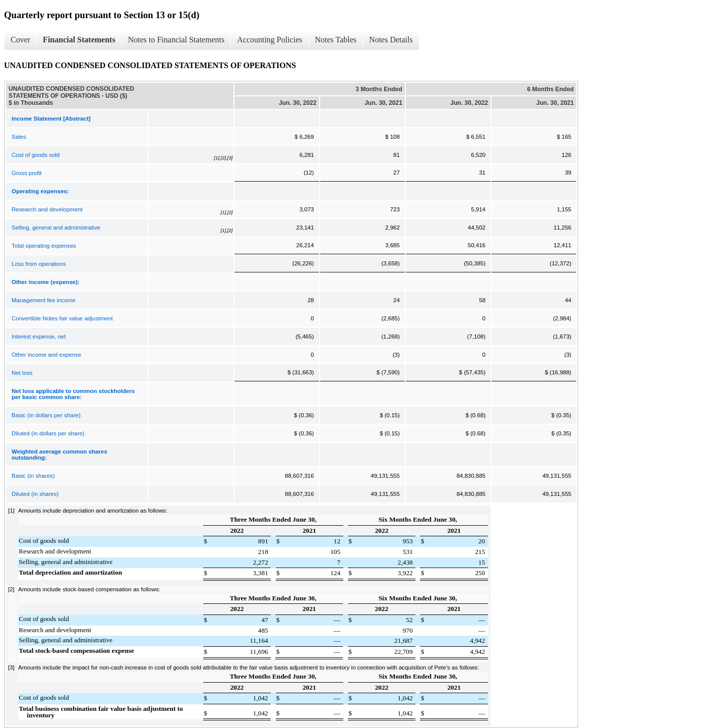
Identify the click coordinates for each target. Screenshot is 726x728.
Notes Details (391, 40)
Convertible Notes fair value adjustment (62, 318)
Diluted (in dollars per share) (48, 433)
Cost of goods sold (36, 155)
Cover (20, 40)
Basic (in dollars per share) (46, 415)
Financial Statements (79, 40)
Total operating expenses (44, 246)
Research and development (47, 209)
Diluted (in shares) (35, 494)
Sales (19, 137)
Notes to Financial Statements (176, 40)
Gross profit (26, 173)
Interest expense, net (39, 337)
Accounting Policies (269, 40)
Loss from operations (39, 264)
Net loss (22, 373)
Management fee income (44, 300)
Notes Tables (336, 40)
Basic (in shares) (33, 476)
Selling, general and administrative (56, 228)
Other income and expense (46, 355)
